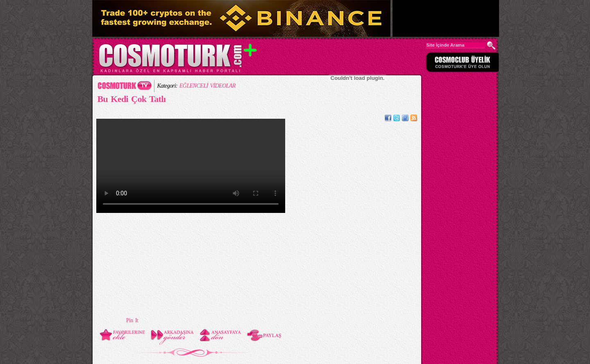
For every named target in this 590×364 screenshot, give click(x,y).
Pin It (132, 320)
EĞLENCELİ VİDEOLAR (208, 86)
